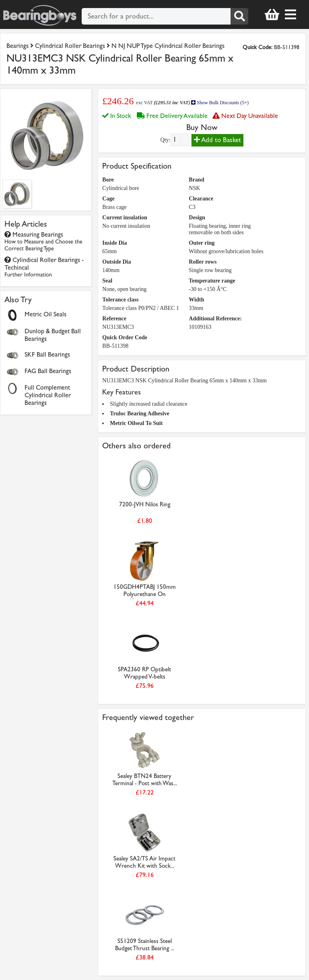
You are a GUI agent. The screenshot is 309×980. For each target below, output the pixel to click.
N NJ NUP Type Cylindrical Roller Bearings (168, 46)
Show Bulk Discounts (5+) (220, 103)
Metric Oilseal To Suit (136, 423)
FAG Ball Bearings (48, 371)
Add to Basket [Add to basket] (217, 140)
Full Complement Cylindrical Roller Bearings (48, 395)
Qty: (166, 140)
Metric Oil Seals (45, 314)
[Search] (239, 16)
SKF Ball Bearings (47, 354)
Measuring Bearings (43, 241)
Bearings (18, 46)
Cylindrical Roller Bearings (70, 46)
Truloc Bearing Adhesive (140, 414)
